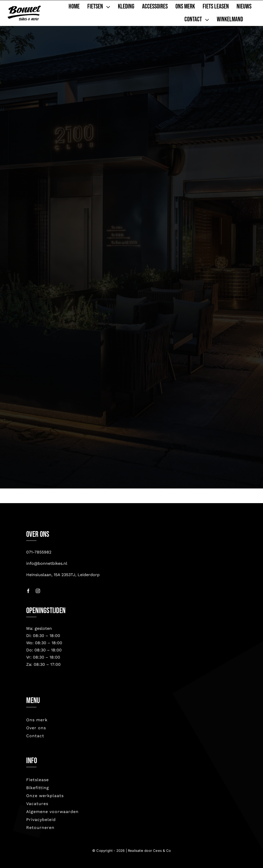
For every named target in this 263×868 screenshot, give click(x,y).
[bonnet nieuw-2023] (24, 8)
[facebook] (28, 591)
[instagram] (38, 591)
